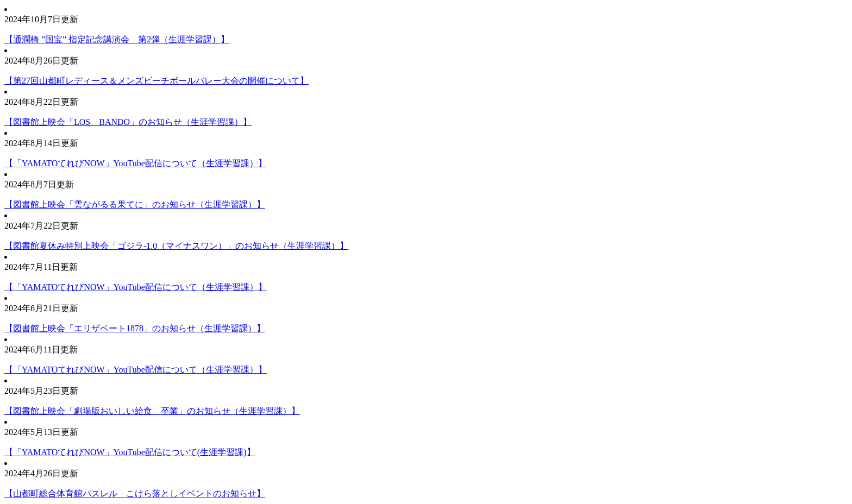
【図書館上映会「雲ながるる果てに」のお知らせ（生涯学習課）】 (135, 204)
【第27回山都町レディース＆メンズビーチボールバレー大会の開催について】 (156, 81)
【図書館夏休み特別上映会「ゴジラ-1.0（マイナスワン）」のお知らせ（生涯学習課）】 (176, 246)
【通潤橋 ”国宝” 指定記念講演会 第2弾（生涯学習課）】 (117, 39)
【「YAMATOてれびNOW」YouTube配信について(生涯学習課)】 (130, 452)
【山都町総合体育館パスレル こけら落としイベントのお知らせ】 (135, 493)
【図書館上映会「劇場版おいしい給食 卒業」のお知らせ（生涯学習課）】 (152, 411)
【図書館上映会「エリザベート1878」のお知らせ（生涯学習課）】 (135, 328)
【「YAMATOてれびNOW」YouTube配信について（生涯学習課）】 (136, 163)
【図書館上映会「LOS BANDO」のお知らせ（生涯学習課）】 (128, 122)
